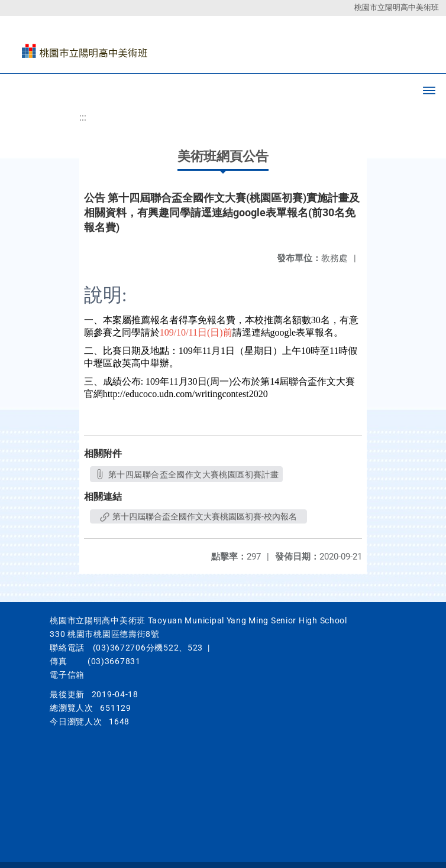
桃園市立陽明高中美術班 (397, 7)
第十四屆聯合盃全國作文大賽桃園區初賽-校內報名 (198, 516)
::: (83, 117)
